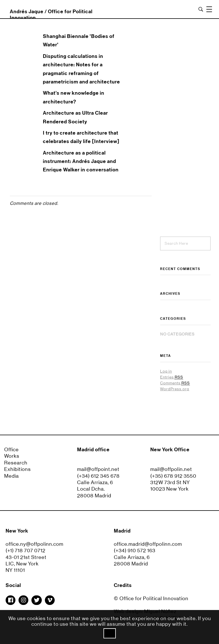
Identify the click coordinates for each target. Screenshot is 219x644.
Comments (175, 383)
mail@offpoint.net (98, 469)
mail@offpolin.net (171, 469)
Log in (166, 371)
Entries (172, 377)
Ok (110, 633)
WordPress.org (175, 389)
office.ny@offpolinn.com (34, 547)
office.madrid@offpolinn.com (148, 547)
